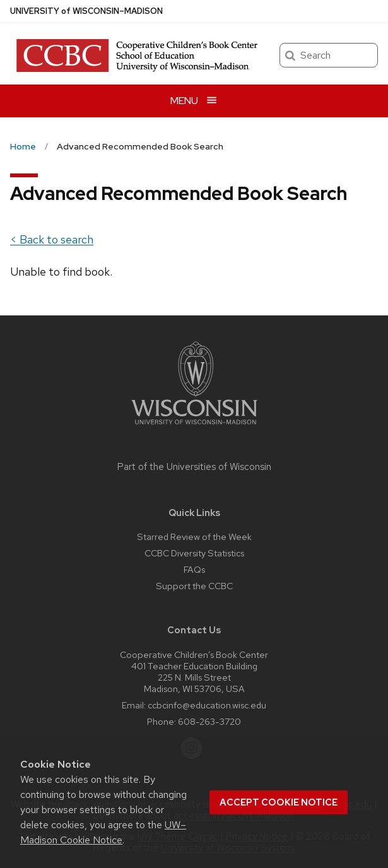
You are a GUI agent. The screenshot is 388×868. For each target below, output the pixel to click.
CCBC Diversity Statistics (194, 553)
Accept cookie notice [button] (279, 802)
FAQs (194, 569)
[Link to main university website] (194, 427)
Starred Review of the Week (194, 537)
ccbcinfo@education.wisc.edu (207, 705)
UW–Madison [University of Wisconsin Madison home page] (86, 11)
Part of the (194, 467)
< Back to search (52, 239)
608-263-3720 (209, 721)
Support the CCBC (194, 586)
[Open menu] (194, 101)
